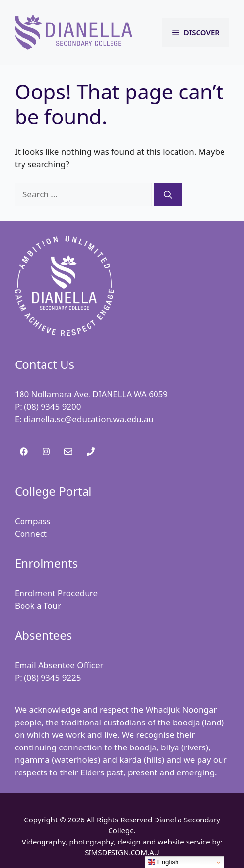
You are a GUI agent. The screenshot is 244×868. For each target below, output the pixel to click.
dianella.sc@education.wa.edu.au (89, 419)
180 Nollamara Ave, (54, 394)
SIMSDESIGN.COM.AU (122, 852)
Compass (33, 521)
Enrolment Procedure (56, 593)
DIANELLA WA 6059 (130, 394)
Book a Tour (38, 606)
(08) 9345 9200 (52, 406)
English (163, 862)
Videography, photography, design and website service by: (122, 842)
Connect (31, 534)
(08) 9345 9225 (52, 678)
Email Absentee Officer (59, 665)
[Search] (168, 194)
